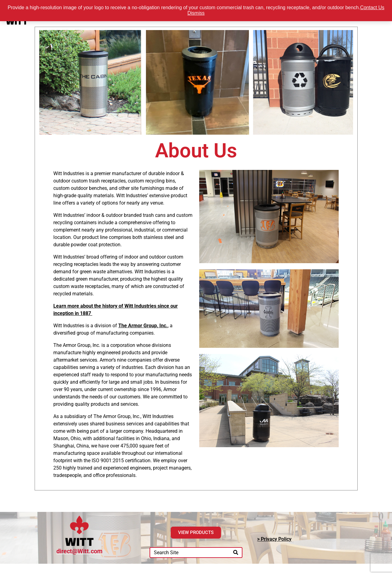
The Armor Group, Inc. (143, 326)
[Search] (236, 553)
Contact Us (372, 8)
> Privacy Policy (274, 539)
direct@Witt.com (79, 551)
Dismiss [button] (196, 13)
